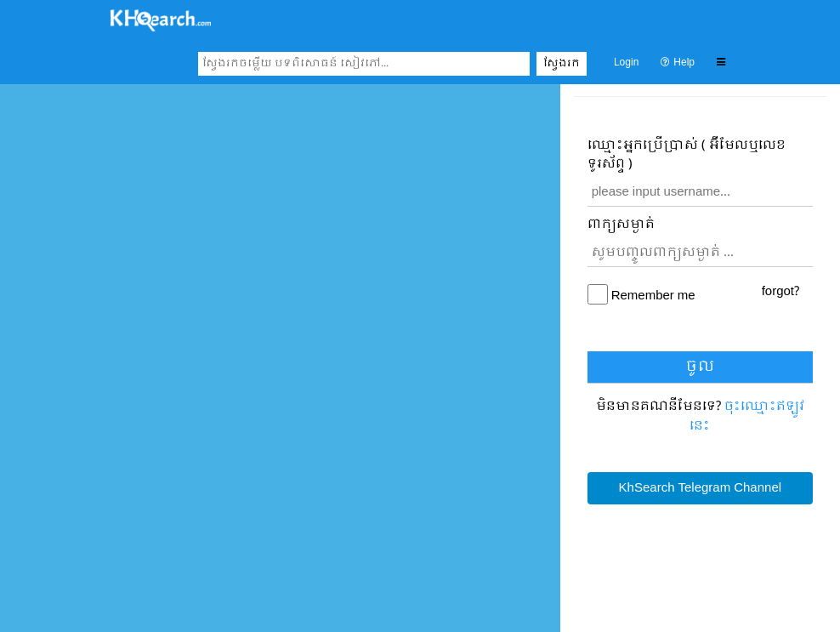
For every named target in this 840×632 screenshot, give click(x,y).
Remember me (653, 296)
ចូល (700, 367)
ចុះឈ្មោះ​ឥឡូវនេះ (747, 416)
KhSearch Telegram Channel (700, 488)
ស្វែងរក (562, 64)
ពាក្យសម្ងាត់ (621, 225)
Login (626, 63)
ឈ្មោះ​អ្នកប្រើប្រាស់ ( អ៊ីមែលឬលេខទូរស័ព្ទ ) (687, 155)
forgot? (780, 292)
